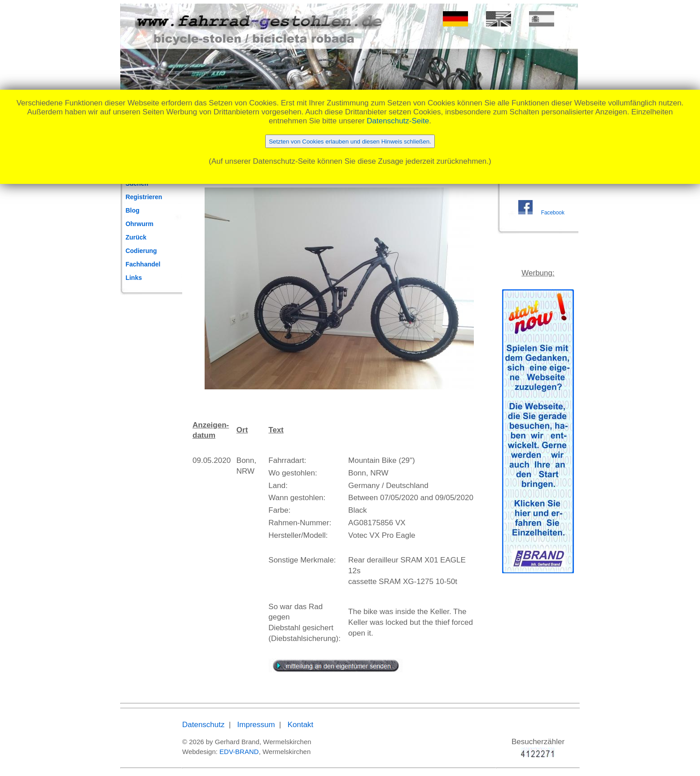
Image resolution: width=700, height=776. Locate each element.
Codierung (141, 251)
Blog (133, 210)
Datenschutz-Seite (398, 121)
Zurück (136, 237)
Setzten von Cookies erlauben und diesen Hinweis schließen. (350, 142)
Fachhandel (143, 264)
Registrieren (144, 197)
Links (134, 278)
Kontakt (301, 725)
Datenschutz (203, 725)
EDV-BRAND (239, 752)
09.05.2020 (212, 460)
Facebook (553, 213)
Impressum (256, 725)
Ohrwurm (140, 224)
